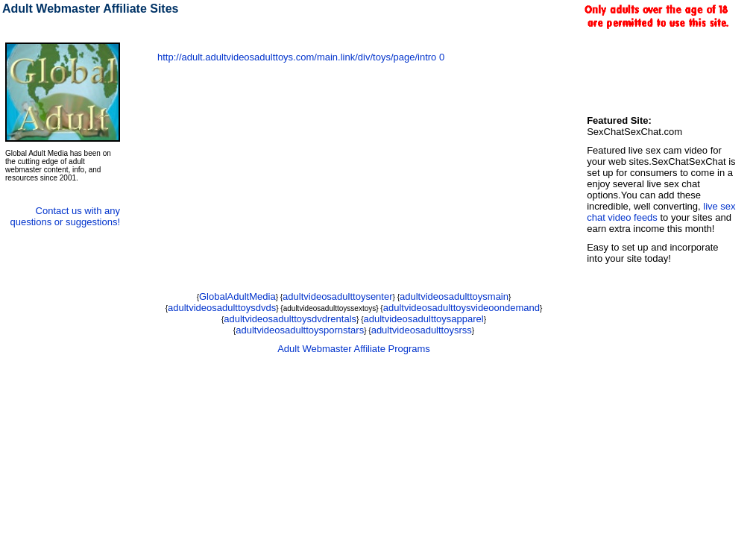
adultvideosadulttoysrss (422, 330)
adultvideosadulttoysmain (454, 296)
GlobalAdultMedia (237, 296)
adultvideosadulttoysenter (337, 296)
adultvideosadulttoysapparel (424, 319)
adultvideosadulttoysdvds (222, 308)
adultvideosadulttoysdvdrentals (290, 319)
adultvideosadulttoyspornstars (300, 330)
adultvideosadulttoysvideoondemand (462, 308)
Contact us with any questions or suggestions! (65, 216)
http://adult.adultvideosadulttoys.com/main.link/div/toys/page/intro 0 (301, 57)
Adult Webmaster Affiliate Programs (354, 349)
